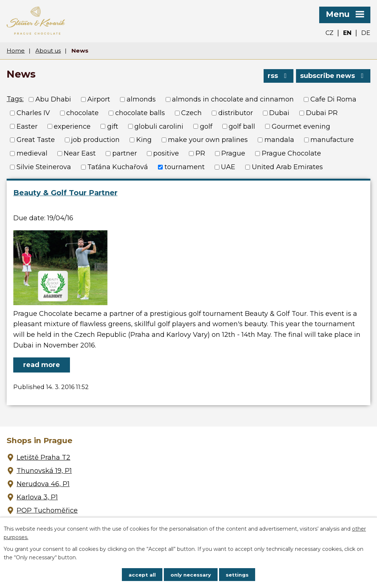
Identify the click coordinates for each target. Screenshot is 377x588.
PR (200, 153)
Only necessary (191, 574)
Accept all (141, 574)
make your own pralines (208, 140)
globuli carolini (159, 126)
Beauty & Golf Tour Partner (65, 193)
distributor (236, 113)
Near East (80, 153)
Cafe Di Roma (333, 99)
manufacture (332, 140)
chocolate (82, 113)
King (144, 140)
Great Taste (36, 140)
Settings (238, 574)
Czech (191, 113)
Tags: (15, 99)
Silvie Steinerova (44, 167)
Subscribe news (333, 75)
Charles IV (33, 113)
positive (166, 153)
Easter (27, 126)
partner (125, 153)
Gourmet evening (301, 126)
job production (95, 140)
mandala (279, 140)
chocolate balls (140, 113)
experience (72, 126)
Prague (233, 153)
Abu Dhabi (53, 99)
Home (16, 51)
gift (113, 126)
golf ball (242, 126)
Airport (99, 99)
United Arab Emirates (287, 167)
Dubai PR (322, 113)
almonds (141, 99)
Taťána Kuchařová (118, 167)
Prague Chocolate (291, 153)
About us (48, 51)
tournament (185, 167)
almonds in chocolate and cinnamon (233, 99)
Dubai (279, 113)
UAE (228, 167)
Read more (42, 365)
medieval (32, 153)
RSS (278, 75)
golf (206, 126)
